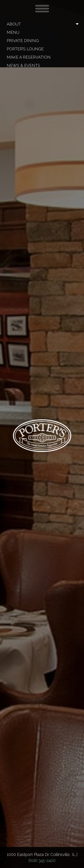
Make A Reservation (29, 57)
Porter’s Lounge (25, 49)
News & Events (23, 65)
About (14, 24)
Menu (13, 32)
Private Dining (23, 41)
